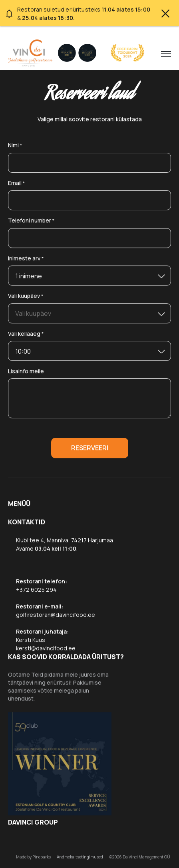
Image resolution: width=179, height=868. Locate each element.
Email (17, 183)
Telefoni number (31, 221)
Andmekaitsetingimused (80, 857)
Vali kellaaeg (26, 334)
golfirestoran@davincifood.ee (56, 615)
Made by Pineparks (33, 857)
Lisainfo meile (26, 371)
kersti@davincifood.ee (46, 648)
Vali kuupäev (26, 296)
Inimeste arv (26, 259)
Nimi (15, 145)
